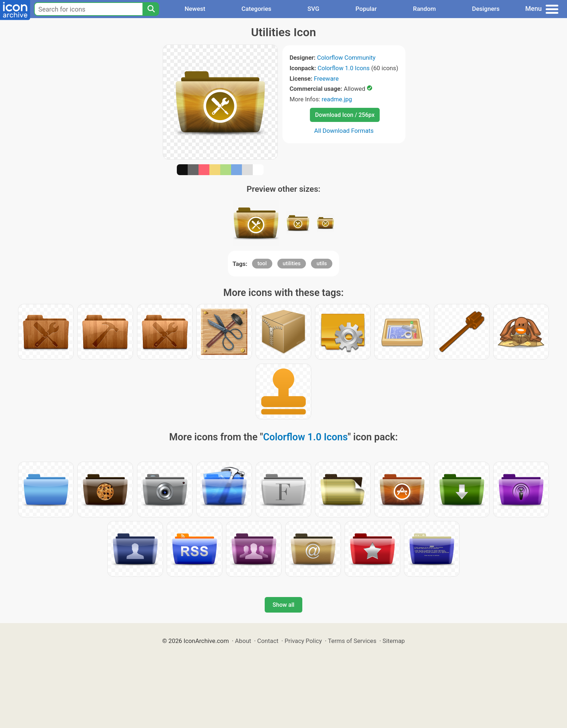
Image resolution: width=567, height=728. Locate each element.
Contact (268, 641)
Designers (486, 9)
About (243, 641)
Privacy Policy (303, 641)
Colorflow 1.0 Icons (344, 68)
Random (424, 9)
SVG (313, 9)
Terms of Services (352, 641)
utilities (292, 263)
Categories (257, 9)
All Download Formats (344, 131)
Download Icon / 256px (345, 115)
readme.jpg (337, 99)
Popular (366, 9)
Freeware (326, 79)
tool (262, 263)
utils (322, 263)
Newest (195, 9)
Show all (283, 605)
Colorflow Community (346, 58)
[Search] (151, 9)
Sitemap (394, 641)
